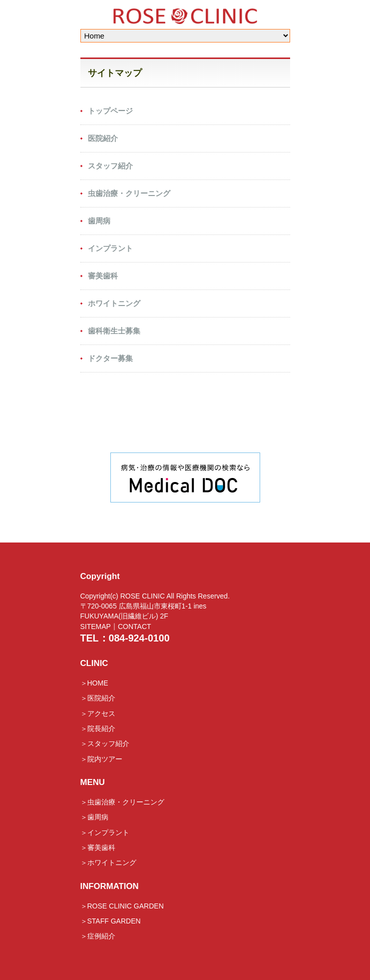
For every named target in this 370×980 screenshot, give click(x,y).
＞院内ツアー (101, 759)
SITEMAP (96, 626)
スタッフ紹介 (110, 166)
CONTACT (135, 626)
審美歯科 (103, 276)
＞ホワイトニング (108, 863)
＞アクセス (98, 713)
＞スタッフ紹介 (105, 744)
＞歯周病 (94, 817)
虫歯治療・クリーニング (129, 193)
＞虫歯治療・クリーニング (122, 802)
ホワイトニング (114, 303)
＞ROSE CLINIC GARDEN (122, 906)
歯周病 (99, 221)
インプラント (110, 248)
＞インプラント (105, 832)
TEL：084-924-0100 (125, 638)
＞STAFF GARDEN (111, 921)
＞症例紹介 (98, 936)
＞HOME (94, 683)
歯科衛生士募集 (114, 331)
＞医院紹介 (98, 698)
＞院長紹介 (98, 728)
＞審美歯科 (98, 847)
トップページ (110, 111)
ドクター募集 (110, 358)
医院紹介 (103, 138)
